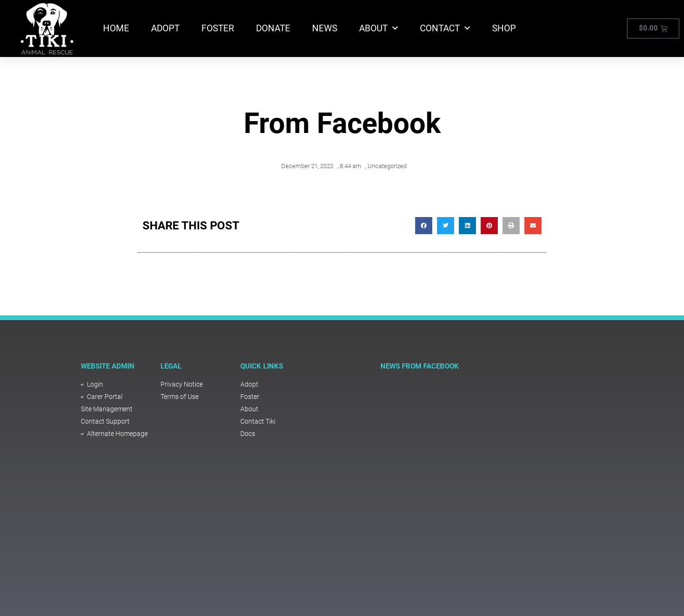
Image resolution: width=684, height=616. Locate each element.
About (379, 28)
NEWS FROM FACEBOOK (420, 366)
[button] (424, 226)
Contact (445, 28)
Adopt (165, 28)
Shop (504, 28)
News (325, 28)
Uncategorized (387, 166)
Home (116, 28)
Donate (273, 28)
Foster (218, 28)
